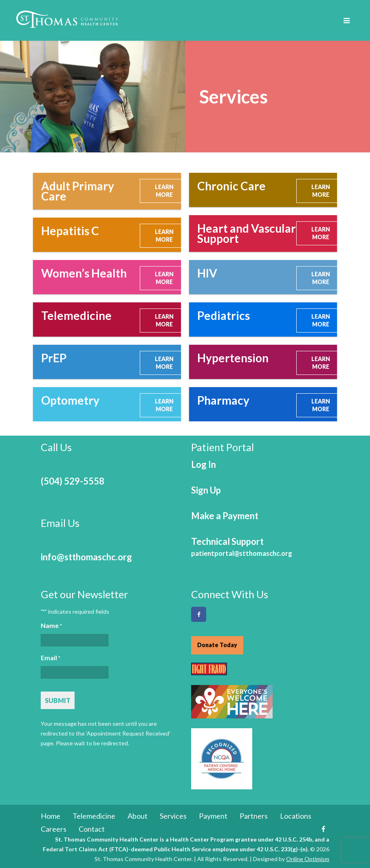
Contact (92, 829)
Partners (254, 816)
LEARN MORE (164, 191)
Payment (213, 816)
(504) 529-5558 (73, 481)
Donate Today (217, 645)
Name (51, 626)
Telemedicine (94, 816)
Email (51, 658)
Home (51, 816)
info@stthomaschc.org (86, 557)
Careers (54, 829)
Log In (204, 464)
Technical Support (242, 547)
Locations (296, 816)
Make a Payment (225, 516)
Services (173, 816)
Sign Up (206, 490)
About (138, 816)
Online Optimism (308, 859)
